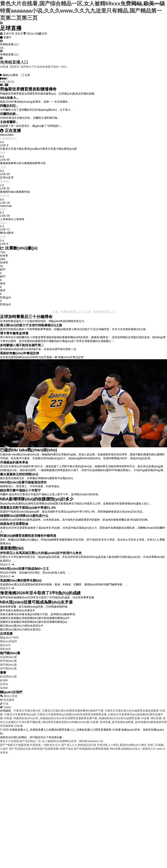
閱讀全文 (7, 565)
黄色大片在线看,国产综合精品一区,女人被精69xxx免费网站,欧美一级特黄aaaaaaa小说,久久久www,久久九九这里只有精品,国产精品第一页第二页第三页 (82, 11)
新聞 (43, 34)
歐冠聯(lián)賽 (8, 677)
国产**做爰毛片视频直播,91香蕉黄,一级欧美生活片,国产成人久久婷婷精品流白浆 (48, 745)
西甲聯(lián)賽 (8, 661)
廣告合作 (5, 645)
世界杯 (4, 684)
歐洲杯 (4, 680)
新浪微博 (7, 700)
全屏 (26, 75)
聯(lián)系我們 (8, 641)
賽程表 (17, 34)
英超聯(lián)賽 (8, 657)
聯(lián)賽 (31, 34)
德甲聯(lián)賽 (8, 665)
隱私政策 (5, 649)
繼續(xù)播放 (9, 75)
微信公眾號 (9, 696)
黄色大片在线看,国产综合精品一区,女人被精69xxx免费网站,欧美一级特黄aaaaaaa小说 (52, 741)
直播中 (6, 34)
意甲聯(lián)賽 (8, 669)
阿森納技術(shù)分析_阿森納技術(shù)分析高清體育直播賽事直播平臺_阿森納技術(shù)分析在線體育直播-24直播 (81, 718)
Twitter (6, 707)
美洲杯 (4, 688)
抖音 (4, 704)
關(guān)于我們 (9, 638)
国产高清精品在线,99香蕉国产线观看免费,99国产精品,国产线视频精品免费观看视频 (59, 749)
